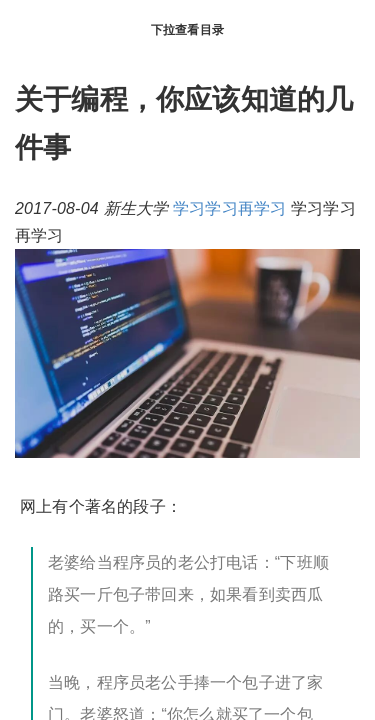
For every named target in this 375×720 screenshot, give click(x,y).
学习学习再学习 (229, 208)
